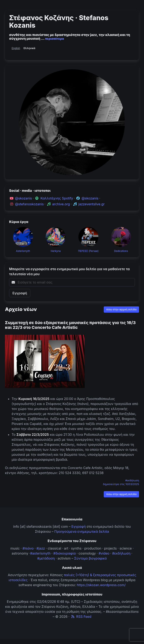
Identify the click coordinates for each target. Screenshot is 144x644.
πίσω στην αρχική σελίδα (121, 309)
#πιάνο (28, 548)
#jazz (41, 548)
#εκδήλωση (132, 480)
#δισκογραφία (65, 553)
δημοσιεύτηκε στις (121, 484)
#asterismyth (40, 553)
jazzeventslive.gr (92, 204)
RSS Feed (81, 617)
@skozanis (24, 198)
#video (104, 553)
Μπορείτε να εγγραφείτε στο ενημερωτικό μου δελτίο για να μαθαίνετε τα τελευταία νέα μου (69, 271)
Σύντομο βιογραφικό (90, 558)
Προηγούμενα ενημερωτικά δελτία (82, 531)
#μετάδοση (46, 558)
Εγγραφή (79, 526)
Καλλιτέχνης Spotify (57, 198)
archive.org (61, 204)
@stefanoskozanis (29, 204)
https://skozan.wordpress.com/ (101, 585)
